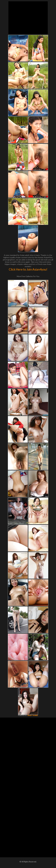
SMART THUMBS (33, 715)
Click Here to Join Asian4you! (28, 269)
